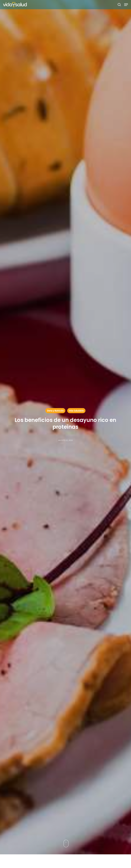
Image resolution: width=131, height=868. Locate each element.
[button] (126, 5)
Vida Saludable (76, 411)
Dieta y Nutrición (55, 411)
